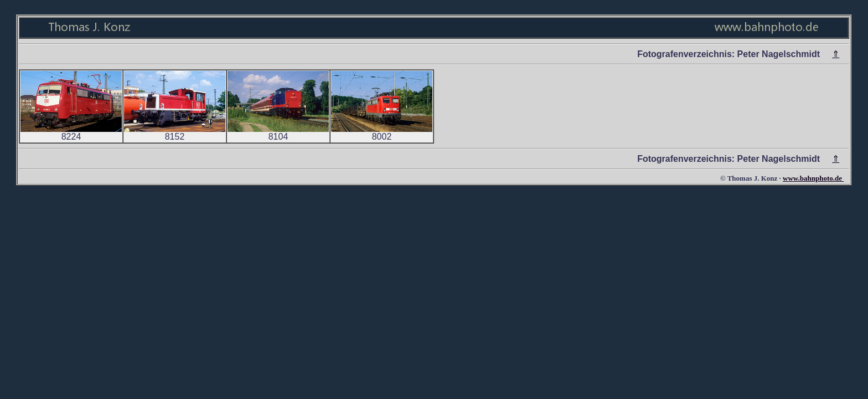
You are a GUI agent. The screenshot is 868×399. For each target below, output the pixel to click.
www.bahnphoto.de (813, 178)
